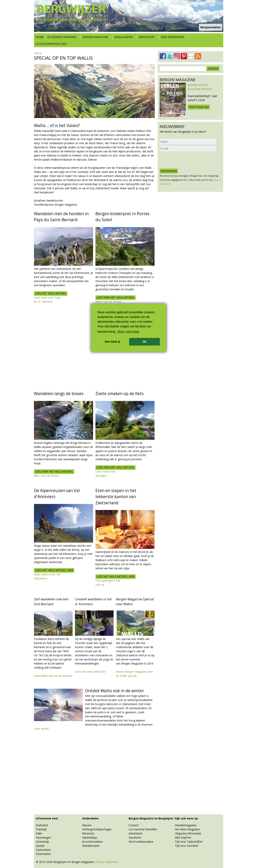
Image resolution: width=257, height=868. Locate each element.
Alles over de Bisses (47, 476)
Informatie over (47, 818)
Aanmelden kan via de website (53, 676)
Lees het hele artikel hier (54, 570)
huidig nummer (199, 85)
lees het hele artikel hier (116, 576)
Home (40, 37)
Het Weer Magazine (187, 829)
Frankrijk (41, 829)
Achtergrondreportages (97, 829)
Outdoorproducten (51, 44)
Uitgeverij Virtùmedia (188, 833)
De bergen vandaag (62, 37)
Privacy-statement (107, 862)
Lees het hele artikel (51, 293)
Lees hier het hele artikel (116, 297)
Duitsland (42, 825)
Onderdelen (90, 818)
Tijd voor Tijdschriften (189, 842)
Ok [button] (145, 342)
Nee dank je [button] (113, 342)
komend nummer (201, 89)
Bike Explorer (183, 837)
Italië (39, 833)
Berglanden (123, 37)
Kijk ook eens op (186, 818)
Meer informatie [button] (128, 332)
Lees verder (41, 729)
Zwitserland (43, 850)
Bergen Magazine (95, 37)
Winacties (88, 833)
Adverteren (136, 833)
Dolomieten (43, 854)
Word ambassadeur (141, 842)
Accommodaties (92, 842)
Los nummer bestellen (143, 829)
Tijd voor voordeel (186, 846)
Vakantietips (90, 837)
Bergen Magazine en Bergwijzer (151, 818)
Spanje (40, 846)
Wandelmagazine (186, 825)
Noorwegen (43, 837)
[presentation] (189, 160)
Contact (134, 825)
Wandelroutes (91, 846)
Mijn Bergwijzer (173, 37)
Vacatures (135, 837)
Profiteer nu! (199, 107)
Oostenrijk (42, 842)
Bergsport (147, 37)
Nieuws (87, 825)
